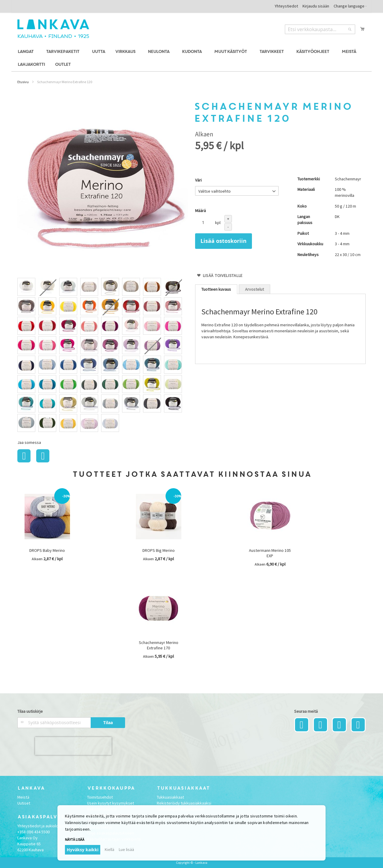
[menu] (191, 58)
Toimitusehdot (100, 797)
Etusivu (23, 82)
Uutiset (24, 803)
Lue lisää (126, 849)
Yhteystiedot (286, 6)
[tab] (216, 289)
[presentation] (73, 746)
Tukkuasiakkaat (170, 797)
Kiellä (110, 849)
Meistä (23, 797)
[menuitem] (26, 52)
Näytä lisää (75, 839)
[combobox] (320, 29)
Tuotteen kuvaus (216, 289)
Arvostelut (254, 289)
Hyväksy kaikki (83, 850)
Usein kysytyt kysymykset (111, 803)
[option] (26, 287)
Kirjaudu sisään (316, 6)
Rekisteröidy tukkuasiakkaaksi (184, 803)
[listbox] (103, 356)
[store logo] (53, 29)
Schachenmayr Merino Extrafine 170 (159, 645)
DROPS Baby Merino (47, 550)
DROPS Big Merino (159, 550)
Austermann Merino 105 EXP (270, 553)
